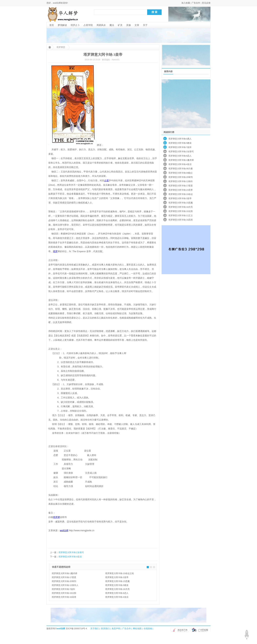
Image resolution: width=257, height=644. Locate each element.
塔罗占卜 (75, 25)
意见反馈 (206, 3)
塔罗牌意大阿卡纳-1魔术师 (64, 573)
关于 (145, 25)
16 (165, 203)
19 (165, 216)
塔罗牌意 (61, 47)
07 (165, 164)
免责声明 (116, 628)
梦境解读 (62, 25)
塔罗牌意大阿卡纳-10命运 (181, 194)
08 (165, 169)
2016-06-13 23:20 (93, 60)
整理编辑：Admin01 (111, 60)
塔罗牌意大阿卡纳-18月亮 (117, 589)
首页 (52, 25)
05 (165, 156)
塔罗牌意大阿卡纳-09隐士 (181, 173)
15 (165, 199)
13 (165, 190)
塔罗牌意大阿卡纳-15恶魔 (117, 581)
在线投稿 (148, 628)
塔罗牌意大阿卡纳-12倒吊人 (65, 585)
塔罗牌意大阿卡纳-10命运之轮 (120, 573)
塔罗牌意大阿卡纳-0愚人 (180, 139)
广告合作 (196, 3)
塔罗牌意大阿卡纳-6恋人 (117, 593)
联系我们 (105, 628)
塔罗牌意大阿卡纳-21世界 (181, 190)
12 (165, 186)
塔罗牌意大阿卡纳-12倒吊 (181, 181)
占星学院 (88, 25)
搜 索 (154, 12)
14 (165, 194)
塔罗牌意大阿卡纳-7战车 (63, 589)
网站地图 (137, 628)
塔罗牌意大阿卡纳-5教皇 (117, 585)
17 (165, 207)
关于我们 (95, 628)
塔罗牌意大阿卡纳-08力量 (181, 169)
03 (165, 147)
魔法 (112, 25)
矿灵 (120, 25)
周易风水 (101, 25)
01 (165, 139)
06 (165, 160)
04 (165, 152)
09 (165, 173)
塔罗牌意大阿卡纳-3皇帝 (117, 577)
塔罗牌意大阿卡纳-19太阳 (64, 593)
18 (165, 211)
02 (165, 143)
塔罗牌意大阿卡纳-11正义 (181, 216)
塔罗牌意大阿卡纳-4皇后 (70, 557)
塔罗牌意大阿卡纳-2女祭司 (71, 552)
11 (165, 181)
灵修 (128, 25)
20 (165, 220)
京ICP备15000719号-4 (76, 628)
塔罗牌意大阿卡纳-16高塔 (64, 597)
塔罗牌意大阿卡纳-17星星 (64, 577)
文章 (137, 25)
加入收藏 (186, 3)
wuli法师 (61, 628)
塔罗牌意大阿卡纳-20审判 (64, 581)
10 (165, 177)
